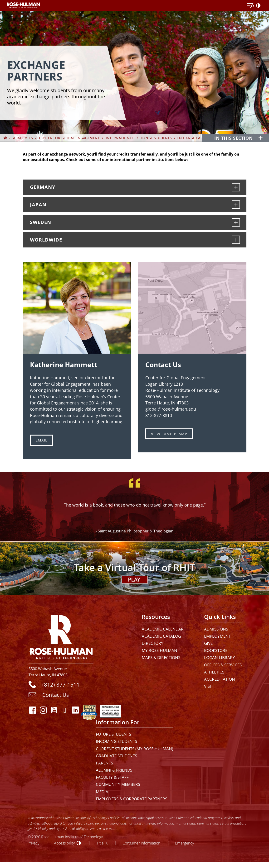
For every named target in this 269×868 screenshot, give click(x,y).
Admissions (216, 629)
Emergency (184, 843)
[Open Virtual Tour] (134, 568)
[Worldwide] (236, 240)
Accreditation (220, 679)
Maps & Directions (161, 657)
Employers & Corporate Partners (132, 799)
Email (42, 440)
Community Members (118, 784)
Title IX (102, 843)
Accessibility (64, 843)
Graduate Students (116, 756)
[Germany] (236, 187)
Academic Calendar (163, 629)
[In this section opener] (237, 138)
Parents (104, 763)
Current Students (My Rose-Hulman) (134, 749)
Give (208, 643)
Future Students (113, 734)
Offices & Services (223, 665)
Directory (153, 643)
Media (102, 792)
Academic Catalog (161, 636)
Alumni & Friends (114, 770)
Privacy (33, 843)
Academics (23, 138)
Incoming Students (116, 741)
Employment (217, 636)
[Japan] (236, 205)
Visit (209, 686)
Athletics (214, 672)
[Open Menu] (250, 6)
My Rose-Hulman (159, 650)
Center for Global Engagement (69, 138)
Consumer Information (141, 843)
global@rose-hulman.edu (171, 409)
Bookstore (216, 650)
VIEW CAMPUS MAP (169, 434)
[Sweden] (236, 222)
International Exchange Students (139, 138)
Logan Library (220, 657)
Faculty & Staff (112, 777)
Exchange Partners (195, 138)
